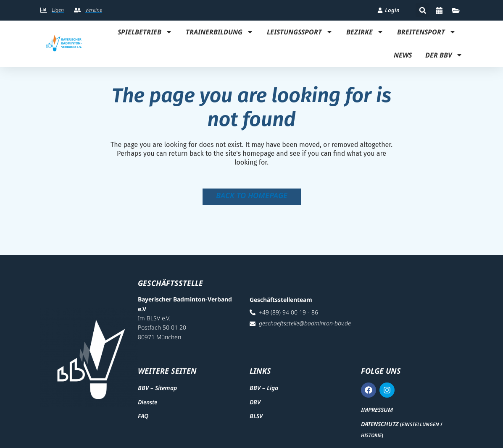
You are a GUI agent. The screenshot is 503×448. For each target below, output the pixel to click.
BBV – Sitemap (157, 388)
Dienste (147, 402)
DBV (255, 402)
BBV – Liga (264, 388)
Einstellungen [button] (420, 424)
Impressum (377, 410)
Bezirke (365, 32)
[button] (423, 10)
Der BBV (444, 55)
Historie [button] (371, 435)
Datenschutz (380, 424)
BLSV (256, 416)
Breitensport (427, 32)
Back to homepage (252, 195)
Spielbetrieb (145, 32)
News (403, 55)
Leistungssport (300, 32)
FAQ (143, 416)
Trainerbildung (220, 32)
